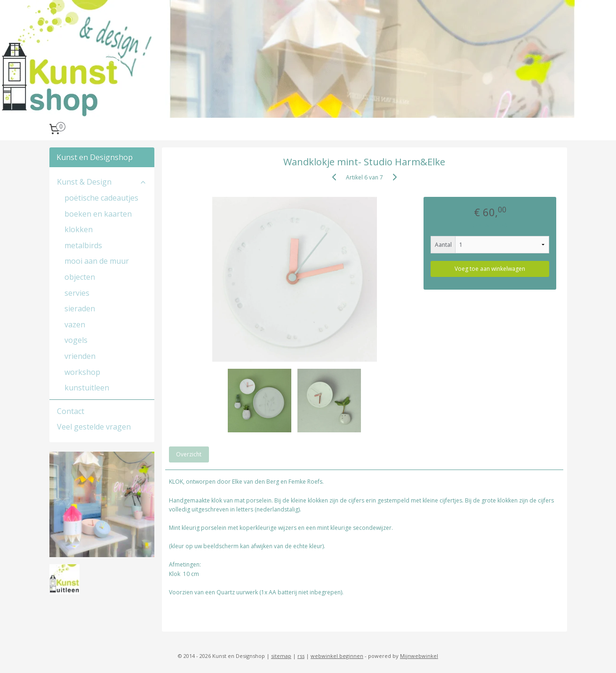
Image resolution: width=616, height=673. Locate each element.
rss (301, 656)
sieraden (80, 308)
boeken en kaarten (98, 214)
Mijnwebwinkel (419, 656)
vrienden (80, 356)
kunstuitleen (87, 388)
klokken (79, 229)
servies (77, 293)
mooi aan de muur (97, 261)
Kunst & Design (102, 182)
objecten (80, 277)
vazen (75, 324)
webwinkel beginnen (337, 656)
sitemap (281, 656)
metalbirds (83, 245)
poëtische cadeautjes (101, 198)
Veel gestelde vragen (94, 427)
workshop (82, 372)
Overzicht (189, 454)
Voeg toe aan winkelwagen (490, 269)
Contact (71, 411)
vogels (76, 340)
